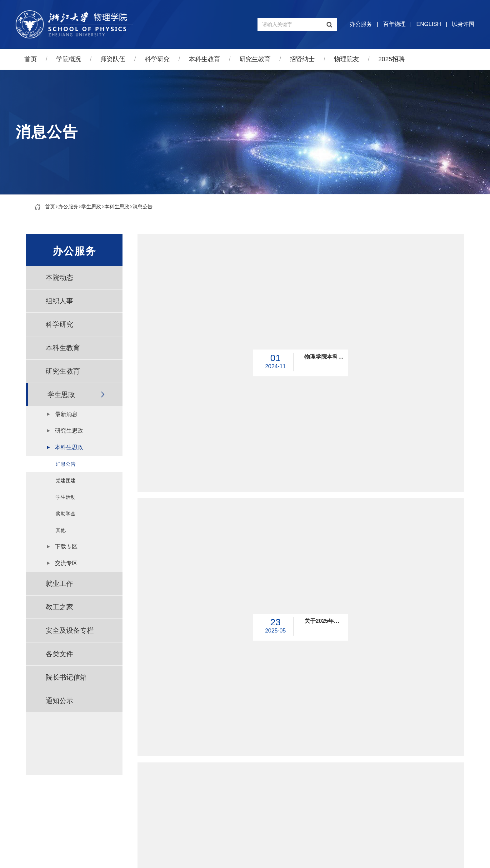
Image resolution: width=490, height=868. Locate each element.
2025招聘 (392, 59)
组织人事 (59, 301)
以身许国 (463, 24)
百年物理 (394, 24)
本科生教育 (204, 59)
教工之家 (59, 607)
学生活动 (66, 497)
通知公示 (59, 701)
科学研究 (157, 59)
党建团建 (66, 481)
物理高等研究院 (406, 803)
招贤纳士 (302, 59)
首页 (31, 59)
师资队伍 (113, 59)
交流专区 (66, 563)
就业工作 (59, 584)
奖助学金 (66, 514)
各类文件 (59, 654)
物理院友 (347, 59)
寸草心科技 (257, 858)
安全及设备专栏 (70, 630)
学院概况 (69, 59)
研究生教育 (255, 59)
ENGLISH (429, 24)
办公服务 (361, 24)
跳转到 (380, 733)
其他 (61, 530)
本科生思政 (117, 207)
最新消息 (66, 414)
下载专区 (66, 547)
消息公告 (142, 207)
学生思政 (91, 207)
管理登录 (284, 858)
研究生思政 (69, 431)
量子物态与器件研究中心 (416, 817)
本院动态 (59, 278)
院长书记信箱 (66, 677)
